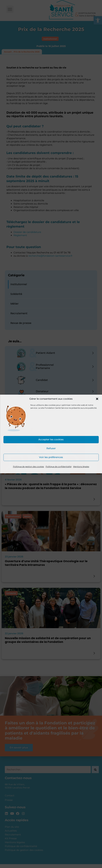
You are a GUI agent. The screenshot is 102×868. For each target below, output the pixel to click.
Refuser (51, 448)
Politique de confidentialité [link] (59, 467)
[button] (97, 399)
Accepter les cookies (51, 440)
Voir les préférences (51, 457)
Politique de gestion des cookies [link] (29, 467)
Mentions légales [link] (81, 467)
